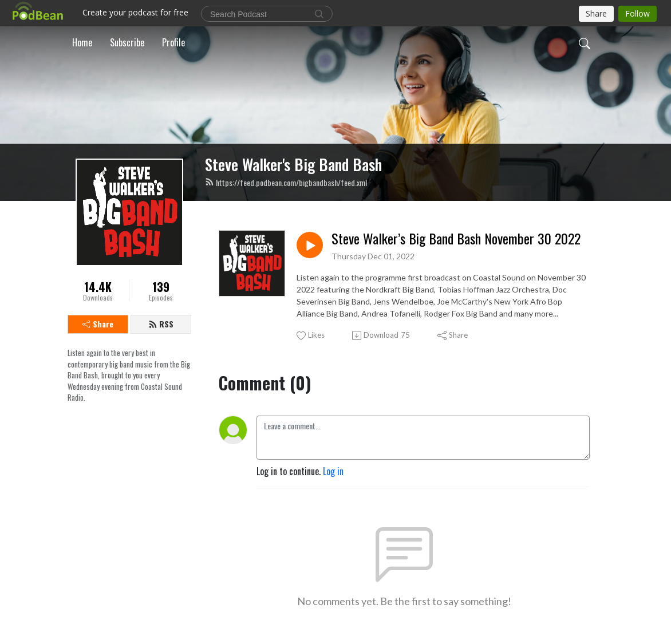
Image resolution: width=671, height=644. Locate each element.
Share (98, 324)
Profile (173, 42)
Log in (333, 471)
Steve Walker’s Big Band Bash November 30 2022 (456, 238)
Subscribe (127, 42)
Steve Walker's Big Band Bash (293, 164)
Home (82, 42)
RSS (161, 324)
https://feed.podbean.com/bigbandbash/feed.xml (286, 182)
